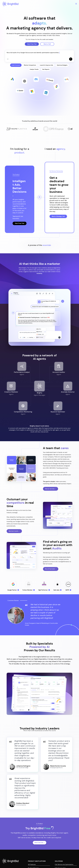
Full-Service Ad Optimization (64, 864)
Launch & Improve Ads (46, 65)
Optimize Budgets (62, 65)
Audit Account (16, 65)
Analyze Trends (34, 69)
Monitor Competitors (30, 65)
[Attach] (8, 59)
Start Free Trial (32, 44)
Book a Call (47, 44)
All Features (32, 864)
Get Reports (46, 69)
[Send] (71, 59)
